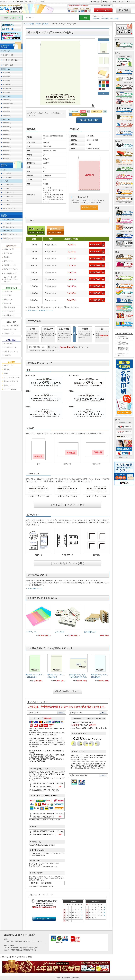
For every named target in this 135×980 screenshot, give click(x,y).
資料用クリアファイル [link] (10, 234)
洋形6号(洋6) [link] (7, 116)
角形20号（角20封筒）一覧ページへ (67, 691)
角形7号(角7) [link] (7, 155)
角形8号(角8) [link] (7, 159)
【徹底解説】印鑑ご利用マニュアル (123, 349)
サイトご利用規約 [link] (9, 311)
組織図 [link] (6, 373)
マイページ (108, 2)
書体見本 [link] (7, 257)
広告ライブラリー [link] (9, 385)
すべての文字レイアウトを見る (68, 505)
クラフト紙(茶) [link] (7, 177)
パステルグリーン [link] (8, 192)
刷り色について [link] (9, 253)
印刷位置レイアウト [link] (10, 265)
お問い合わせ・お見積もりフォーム (40, 310)
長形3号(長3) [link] (7, 80)
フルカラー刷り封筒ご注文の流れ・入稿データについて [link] (12, 279)
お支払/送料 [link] (8, 295)
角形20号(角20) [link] (8, 135)
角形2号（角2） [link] (9, 65)
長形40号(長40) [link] (8, 88)
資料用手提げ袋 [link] (8, 238)
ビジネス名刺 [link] (7, 223)
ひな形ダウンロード (89, 207)
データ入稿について (35, 589)
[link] (38, 621)
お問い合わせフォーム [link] (11, 351)
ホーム (130, 2)
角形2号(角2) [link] (7, 131)
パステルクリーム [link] (8, 184)
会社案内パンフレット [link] (10, 227)
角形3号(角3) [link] (7, 139)
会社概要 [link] (7, 369)
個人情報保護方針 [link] (9, 315)
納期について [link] (8, 299)
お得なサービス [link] (9, 333)
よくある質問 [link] (8, 343)
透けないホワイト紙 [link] (9, 208)
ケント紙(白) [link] (7, 173)
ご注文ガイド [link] (8, 291)
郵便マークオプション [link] (11, 269)
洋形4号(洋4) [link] (7, 108)
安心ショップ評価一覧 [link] (11, 381)
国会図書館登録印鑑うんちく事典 (123, 337)
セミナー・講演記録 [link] (10, 389)
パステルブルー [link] (8, 204)
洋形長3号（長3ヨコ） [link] (11, 60)
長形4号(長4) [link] (7, 92)
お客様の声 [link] (7, 355)
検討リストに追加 (89, 120)
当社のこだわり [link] (9, 365)
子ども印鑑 (114, 19)
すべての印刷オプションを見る (68, 563)
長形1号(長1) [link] (7, 72)
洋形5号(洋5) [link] (7, 112)
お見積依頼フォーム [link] (10, 347)
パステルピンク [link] (8, 200)
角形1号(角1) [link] (7, 127)
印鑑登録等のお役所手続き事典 (123, 343)
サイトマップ (119, 2)
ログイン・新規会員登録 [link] (12, 325)
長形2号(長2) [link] (7, 77)
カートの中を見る (103, 10)
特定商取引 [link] (7, 303)
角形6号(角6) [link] (7, 151)
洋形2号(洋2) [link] (7, 100)
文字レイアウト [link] (9, 261)
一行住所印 (105, 19)
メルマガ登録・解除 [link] (10, 329)
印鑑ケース (96, 19)
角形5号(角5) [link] (7, 147)
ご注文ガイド (96, 2)
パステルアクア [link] (8, 188)
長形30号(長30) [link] (8, 84)
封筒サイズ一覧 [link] (9, 249)
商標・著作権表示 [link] (9, 307)
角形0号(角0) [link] (7, 123)
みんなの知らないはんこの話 (123, 355)
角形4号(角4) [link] (7, 143)
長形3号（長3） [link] (9, 55)
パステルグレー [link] (8, 196)
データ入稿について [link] (10, 273)
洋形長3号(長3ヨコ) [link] (9, 104)
